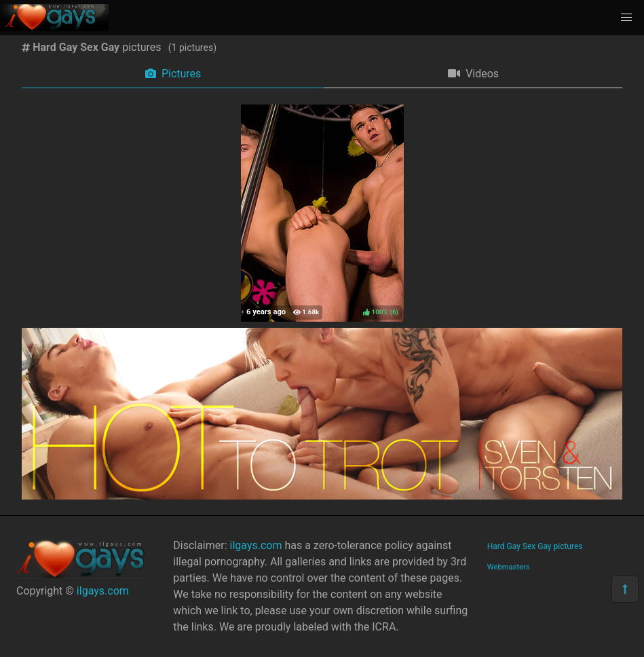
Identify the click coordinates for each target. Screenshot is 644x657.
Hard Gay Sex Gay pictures (535, 546)
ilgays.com (103, 591)
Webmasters (509, 567)
